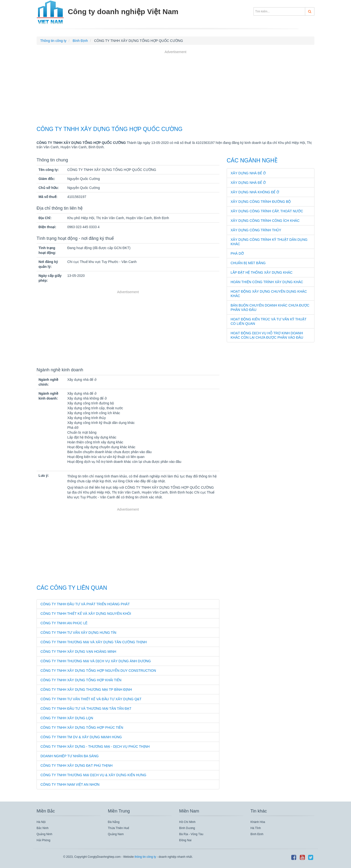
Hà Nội (41, 822)
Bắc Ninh (43, 828)
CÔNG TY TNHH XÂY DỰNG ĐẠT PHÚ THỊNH (77, 765)
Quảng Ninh (44, 834)
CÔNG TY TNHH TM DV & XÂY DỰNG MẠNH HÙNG (81, 737)
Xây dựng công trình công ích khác (265, 221)
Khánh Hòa (258, 822)
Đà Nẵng (114, 822)
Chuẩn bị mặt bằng (248, 263)
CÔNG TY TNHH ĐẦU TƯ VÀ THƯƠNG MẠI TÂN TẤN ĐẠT (86, 709)
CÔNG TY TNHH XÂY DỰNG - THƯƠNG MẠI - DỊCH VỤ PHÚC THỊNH (95, 747)
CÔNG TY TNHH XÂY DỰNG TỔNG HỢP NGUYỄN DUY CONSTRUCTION (98, 671)
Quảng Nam (116, 834)
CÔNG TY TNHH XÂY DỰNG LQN (67, 718)
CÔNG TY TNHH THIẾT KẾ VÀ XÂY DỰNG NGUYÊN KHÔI (86, 614)
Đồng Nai (185, 840)
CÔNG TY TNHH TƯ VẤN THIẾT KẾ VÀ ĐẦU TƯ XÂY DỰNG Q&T (91, 699)
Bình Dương (187, 828)
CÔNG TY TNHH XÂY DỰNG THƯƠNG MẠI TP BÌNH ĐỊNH (86, 690)
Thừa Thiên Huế (119, 828)
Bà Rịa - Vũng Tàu (191, 834)
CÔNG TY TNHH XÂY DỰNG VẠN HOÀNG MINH (78, 652)
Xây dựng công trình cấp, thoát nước (267, 211)
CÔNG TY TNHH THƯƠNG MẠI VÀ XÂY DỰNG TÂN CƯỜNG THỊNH (94, 642)
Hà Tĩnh (256, 828)
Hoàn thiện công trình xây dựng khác (267, 282)
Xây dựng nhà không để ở (255, 192)
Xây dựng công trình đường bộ (261, 202)
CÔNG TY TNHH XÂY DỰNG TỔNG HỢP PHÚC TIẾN (82, 728)
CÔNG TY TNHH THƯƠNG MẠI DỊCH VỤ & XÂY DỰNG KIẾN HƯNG (93, 775)
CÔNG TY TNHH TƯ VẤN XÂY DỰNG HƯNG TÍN (78, 633)
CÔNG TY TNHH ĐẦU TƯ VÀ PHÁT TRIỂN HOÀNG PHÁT (85, 604)
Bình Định (257, 834)
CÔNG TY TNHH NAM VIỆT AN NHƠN (70, 784)
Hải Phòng (43, 840)
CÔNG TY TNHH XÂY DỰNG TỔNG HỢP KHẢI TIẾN (81, 680)
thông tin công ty (145, 857)
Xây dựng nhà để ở (248, 173)
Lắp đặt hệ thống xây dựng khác (262, 272)
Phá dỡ (237, 253)
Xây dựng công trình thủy (256, 230)
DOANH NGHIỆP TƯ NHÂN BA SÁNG (70, 756)
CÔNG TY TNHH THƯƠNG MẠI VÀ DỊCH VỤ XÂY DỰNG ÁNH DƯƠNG (96, 661)
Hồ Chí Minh (187, 822)
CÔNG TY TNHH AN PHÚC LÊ (64, 623)
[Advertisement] (175, 89)
